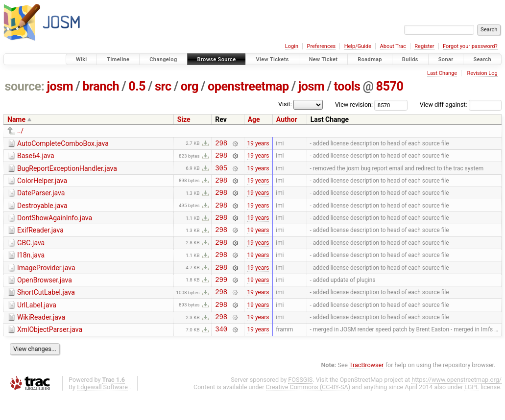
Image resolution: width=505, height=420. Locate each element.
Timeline (118, 59)
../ (20, 131)
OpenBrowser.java (45, 296)
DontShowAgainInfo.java (55, 227)
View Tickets (272, 59)
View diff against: (461, 105)
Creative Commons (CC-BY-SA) (308, 410)
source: (25, 86)
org (190, 86)
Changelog (163, 59)
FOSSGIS (300, 403)
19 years (258, 144)
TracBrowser (367, 388)
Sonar (446, 59)
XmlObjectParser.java (50, 351)
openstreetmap (248, 86)
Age (254, 119)
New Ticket (324, 59)
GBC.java (31, 255)
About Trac (393, 46)
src (163, 86)
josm (60, 86)
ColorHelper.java (42, 185)
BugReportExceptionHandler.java (67, 171)
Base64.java (36, 157)
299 (221, 297)
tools (347, 86)
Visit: (285, 104)
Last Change (442, 73)
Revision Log (482, 73)
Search (482, 59)
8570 (390, 86)
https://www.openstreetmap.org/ (457, 403)
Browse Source (217, 59)
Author (287, 119)
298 (221, 144)
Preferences (321, 46)
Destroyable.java (42, 213)
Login (292, 46)
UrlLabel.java (37, 324)
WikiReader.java (41, 338)
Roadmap (370, 59)
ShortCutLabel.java (46, 310)
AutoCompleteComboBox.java (63, 143)
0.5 (137, 86)
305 (221, 172)
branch (101, 86)
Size (184, 119)
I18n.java (31, 268)
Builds (410, 59)
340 (221, 352)
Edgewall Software (102, 410)
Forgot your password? (470, 46)
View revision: (354, 105)
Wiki (82, 59)
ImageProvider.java (46, 282)
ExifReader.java (40, 240)
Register (424, 46)
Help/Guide (358, 46)
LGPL (472, 410)
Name (16, 119)
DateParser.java (41, 199)
